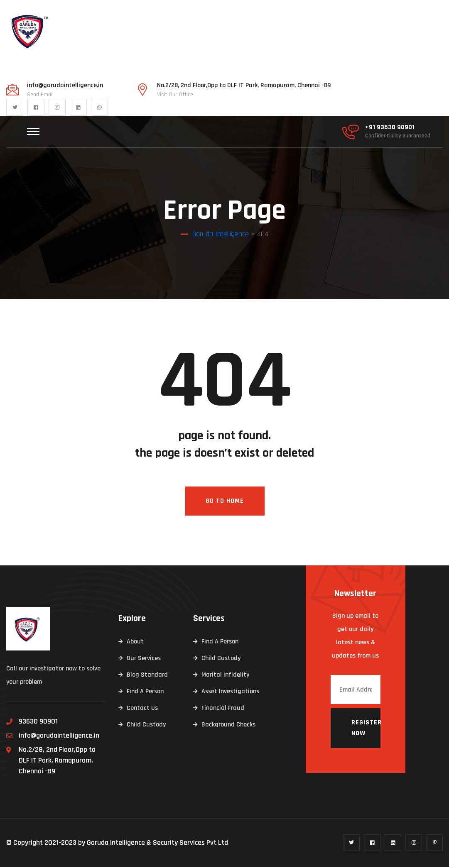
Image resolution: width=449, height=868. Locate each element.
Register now (366, 729)
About (135, 643)
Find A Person (145, 693)
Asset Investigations (230, 693)
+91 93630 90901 (390, 127)
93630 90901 (38, 723)
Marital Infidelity (225, 676)
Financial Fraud (223, 709)
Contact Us (142, 709)
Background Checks (228, 726)
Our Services (144, 659)
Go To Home (225, 502)
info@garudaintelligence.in (65, 86)
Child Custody (146, 726)
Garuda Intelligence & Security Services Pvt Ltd (157, 844)
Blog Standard (147, 676)
